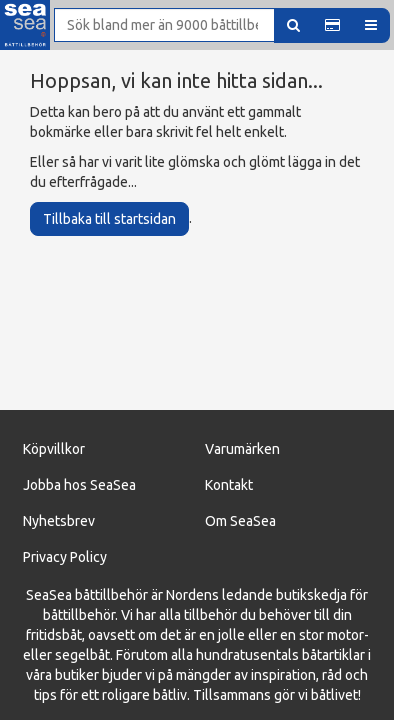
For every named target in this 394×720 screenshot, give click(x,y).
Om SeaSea (240, 521)
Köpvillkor (54, 449)
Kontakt (229, 485)
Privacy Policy (65, 557)
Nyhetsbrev (59, 521)
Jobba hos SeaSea (79, 485)
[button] (332, 25)
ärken (262, 449)
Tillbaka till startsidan (109, 219)
